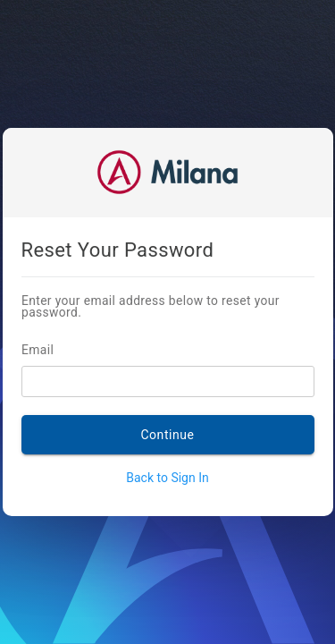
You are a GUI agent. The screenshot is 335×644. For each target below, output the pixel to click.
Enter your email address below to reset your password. (146, 307)
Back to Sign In (167, 478)
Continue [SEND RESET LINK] (167, 435)
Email (63, 351)
